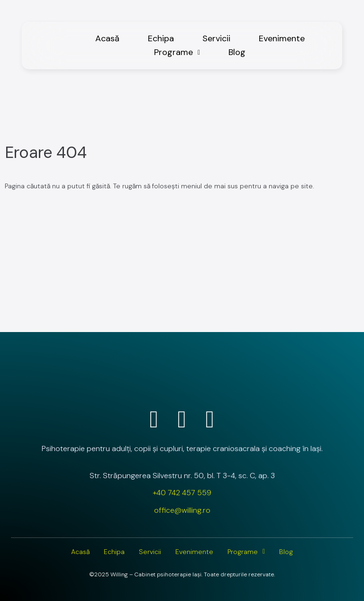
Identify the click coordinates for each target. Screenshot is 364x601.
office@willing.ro (182, 510)
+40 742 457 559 (182, 493)
